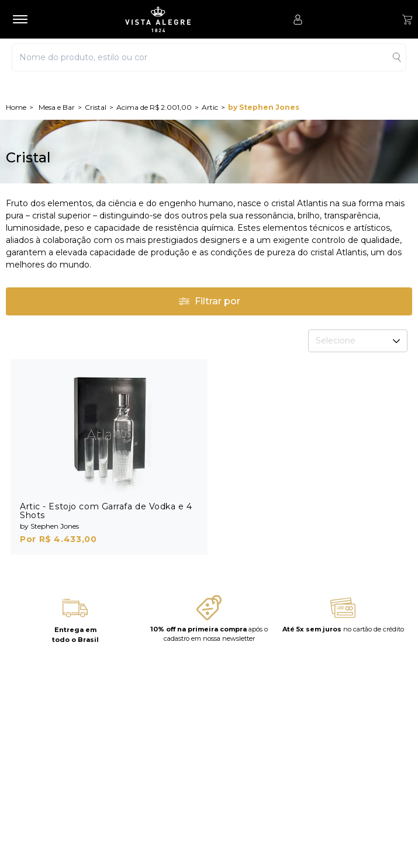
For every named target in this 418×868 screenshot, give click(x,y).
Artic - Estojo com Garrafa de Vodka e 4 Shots (106, 511)
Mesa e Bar (57, 107)
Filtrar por (209, 301)
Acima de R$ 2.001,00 (154, 107)
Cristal (96, 107)
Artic (210, 107)
